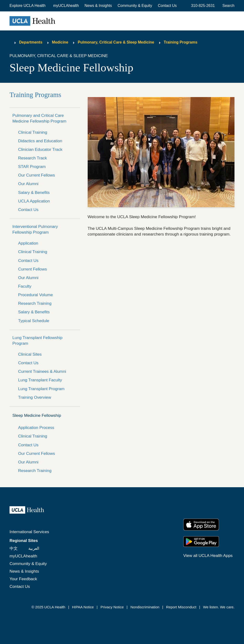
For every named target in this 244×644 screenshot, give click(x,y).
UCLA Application (34, 201)
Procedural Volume (36, 295)
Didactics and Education (40, 141)
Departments (31, 42)
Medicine (60, 42)
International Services (29, 532)
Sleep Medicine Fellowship (37, 415)
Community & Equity (135, 6)
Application (28, 243)
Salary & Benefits (34, 192)
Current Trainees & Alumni (42, 371)
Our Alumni (28, 184)
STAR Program (32, 167)
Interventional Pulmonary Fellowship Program (35, 229)
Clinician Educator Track (40, 149)
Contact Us (167, 6)
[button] (28, 6)
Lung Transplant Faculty (40, 380)
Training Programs (180, 42)
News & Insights (98, 6)
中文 (14, 548)
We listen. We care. (219, 607)
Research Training (35, 303)
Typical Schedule (34, 321)
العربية (34, 548)
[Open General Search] (227, 6)
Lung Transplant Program (41, 389)
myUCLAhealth (66, 6)
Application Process (36, 428)
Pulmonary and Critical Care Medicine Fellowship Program (39, 118)
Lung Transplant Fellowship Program (37, 340)
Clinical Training (33, 132)
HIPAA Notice (83, 607)
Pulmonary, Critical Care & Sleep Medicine (116, 42)
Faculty (25, 286)
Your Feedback (23, 579)
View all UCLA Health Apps (208, 556)
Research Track (33, 158)
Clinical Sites (30, 354)
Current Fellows (33, 269)
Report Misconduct (181, 607)
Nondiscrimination (145, 607)
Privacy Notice (112, 607)
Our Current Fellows (36, 175)
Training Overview (35, 397)
